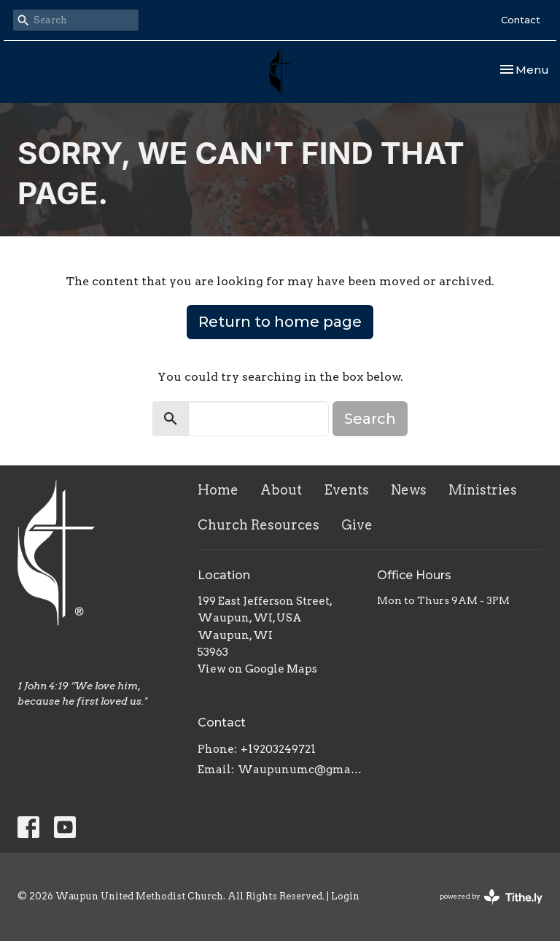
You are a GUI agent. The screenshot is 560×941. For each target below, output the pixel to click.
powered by (491, 897)
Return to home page (280, 322)
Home (218, 490)
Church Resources (258, 525)
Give (357, 525)
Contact (521, 20)
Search (370, 419)
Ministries (483, 490)
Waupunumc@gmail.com (300, 770)
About (281, 490)
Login (345, 896)
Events (346, 490)
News (409, 490)
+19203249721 (278, 749)
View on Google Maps (257, 669)
